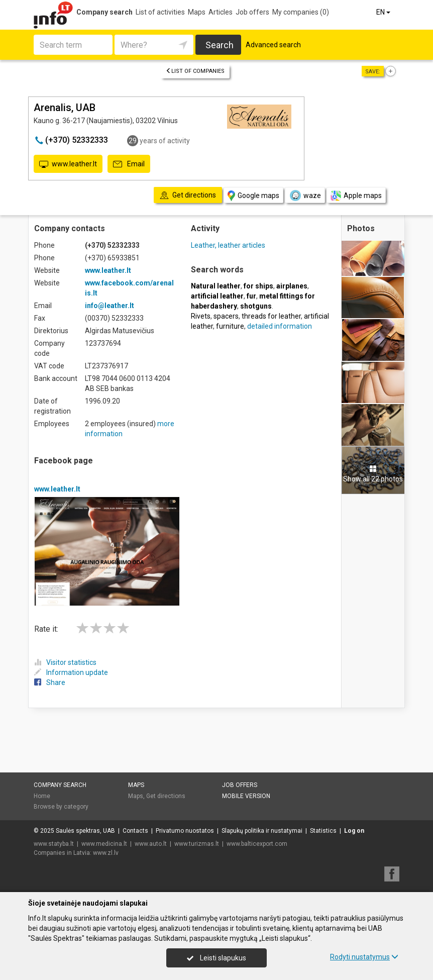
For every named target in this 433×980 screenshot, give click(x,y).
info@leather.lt (110, 306)
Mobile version (246, 796)
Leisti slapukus (216, 958)
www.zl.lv (106, 853)
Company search (104, 12)
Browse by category (61, 807)
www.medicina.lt (104, 844)
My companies (301, 12)
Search (220, 45)
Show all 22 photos (373, 474)
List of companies (195, 71)
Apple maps (356, 196)
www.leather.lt (68, 164)
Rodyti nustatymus (364, 957)
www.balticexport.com (257, 844)
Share (50, 682)
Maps (197, 12)
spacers (226, 316)
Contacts (135, 831)
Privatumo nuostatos (185, 831)
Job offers (252, 12)
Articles (221, 12)
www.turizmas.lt (197, 844)
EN (384, 12)
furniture (230, 326)
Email (129, 164)
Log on (354, 831)
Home (42, 796)
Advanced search (273, 45)
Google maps (253, 196)
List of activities (160, 12)
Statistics (323, 831)
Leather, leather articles (228, 245)
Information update (71, 672)
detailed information (280, 326)
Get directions (166, 796)
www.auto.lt (151, 844)
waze (305, 195)
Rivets (201, 316)
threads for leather (271, 316)
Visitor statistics (65, 662)
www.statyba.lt (54, 844)
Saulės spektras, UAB (85, 831)
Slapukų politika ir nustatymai (262, 831)
